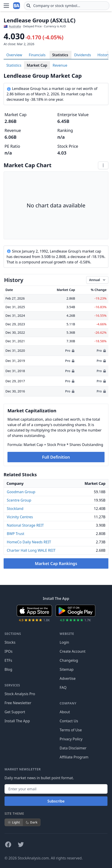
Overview (14, 55)
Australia (15, 26)
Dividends (83, 55)
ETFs (8, 660)
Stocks (10, 642)
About (65, 712)
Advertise (68, 678)
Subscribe (56, 801)
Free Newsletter (18, 703)
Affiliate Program (74, 757)
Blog (8, 669)
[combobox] (67, 6)
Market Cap (37, 65)
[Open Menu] (6, 6)
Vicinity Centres (20, 517)
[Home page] (17, 6)
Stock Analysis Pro (20, 694)
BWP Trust (15, 534)
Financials (37, 55)
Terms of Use (71, 730)
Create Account (73, 651)
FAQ (63, 687)
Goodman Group (21, 492)
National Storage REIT (25, 525)
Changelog (69, 660)
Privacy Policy (71, 739)
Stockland (15, 509)
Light (14, 822)
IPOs (8, 651)
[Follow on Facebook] (8, 845)
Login (64, 642)
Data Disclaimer (73, 748)
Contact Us (69, 721)
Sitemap (67, 669)
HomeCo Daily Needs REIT (29, 542)
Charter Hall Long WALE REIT (31, 550)
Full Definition (56, 457)
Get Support (15, 712)
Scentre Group (19, 500)
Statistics (60, 55)
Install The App (17, 721)
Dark (32, 822)
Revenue (60, 65)
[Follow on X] (21, 845)
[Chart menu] (103, 165)
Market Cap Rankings (56, 563)
